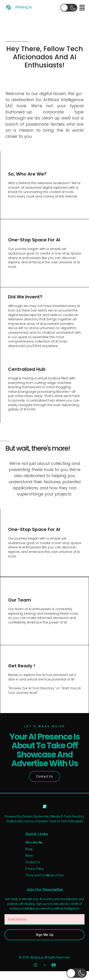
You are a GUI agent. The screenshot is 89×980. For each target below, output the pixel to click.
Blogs (29, 849)
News (29, 855)
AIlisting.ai (23, 7)
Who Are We (34, 842)
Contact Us (32, 862)
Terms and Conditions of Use (44, 875)
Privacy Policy (34, 869)
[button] (69, 8)
